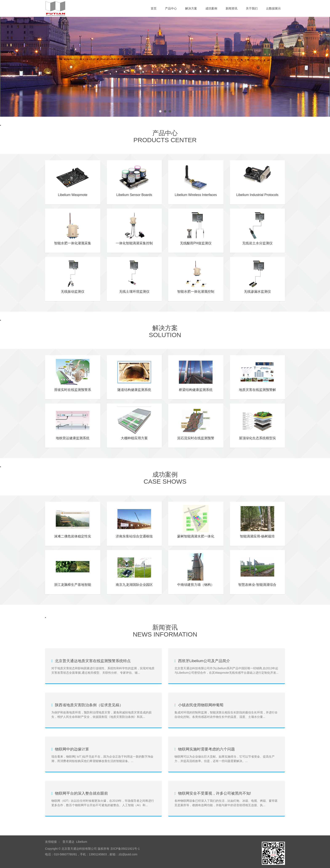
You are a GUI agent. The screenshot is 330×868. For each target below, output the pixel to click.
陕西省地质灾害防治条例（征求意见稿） (89, 705)
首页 (154, 8)
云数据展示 (273, 8)
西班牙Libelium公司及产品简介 (204, 661)
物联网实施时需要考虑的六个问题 (206, 749)
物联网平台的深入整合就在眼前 (81, 793)
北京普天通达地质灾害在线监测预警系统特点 (93, 661)
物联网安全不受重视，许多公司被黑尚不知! (215, 793)
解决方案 (191, 8)
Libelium (82, 842)
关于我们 (252, 8)
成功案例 (211, 8)
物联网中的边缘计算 (72, 749)
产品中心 (171, 8)
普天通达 (68, 842)
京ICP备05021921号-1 (125, 849)
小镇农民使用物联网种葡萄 (201, 705)
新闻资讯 (232, 8)
